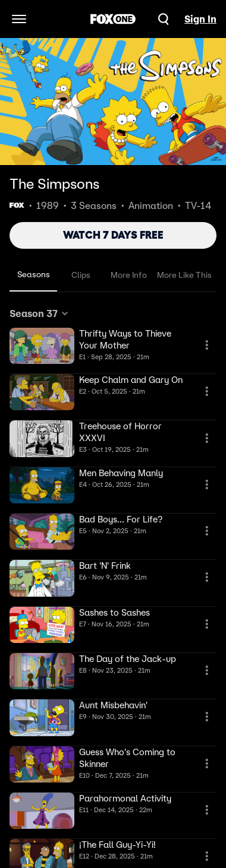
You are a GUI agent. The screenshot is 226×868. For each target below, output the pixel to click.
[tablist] (113, 275)
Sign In (200, 19)
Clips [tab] (81, 275)
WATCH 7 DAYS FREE (113, 235)
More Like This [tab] (184, 275)
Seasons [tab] (34, 274)
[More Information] (207, 345)
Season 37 (40, 313)
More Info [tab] (129, 275)
